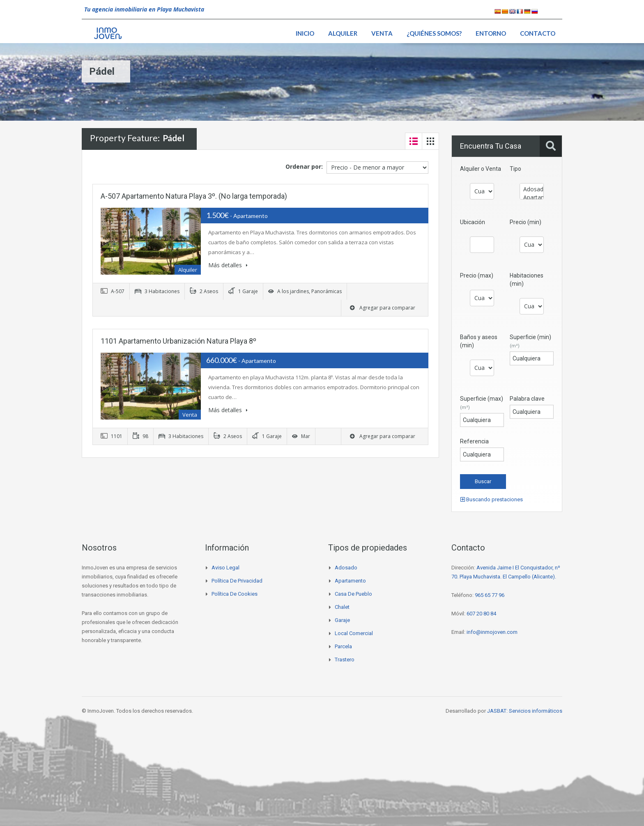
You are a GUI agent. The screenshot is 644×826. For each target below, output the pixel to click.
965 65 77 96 (490, 595)
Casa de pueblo (353, 594)
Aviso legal (225, 568)
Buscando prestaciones (492, 499)
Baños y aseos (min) (479, 341)
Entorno (491, 33)
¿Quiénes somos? (434, 33)
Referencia (474, 441)
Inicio (305, 33)
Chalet (342, 607)
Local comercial (354, 633)
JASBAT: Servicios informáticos (525, 711)
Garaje (342, 620)
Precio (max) (477, 275)
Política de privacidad (237, 581)
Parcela (343, 646)
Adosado (532, 189)
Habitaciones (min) (527, 280)
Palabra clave (527, 399)
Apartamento (532, 197)
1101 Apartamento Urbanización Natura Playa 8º (178, 341)
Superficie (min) (530, 341)
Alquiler (343, 33)
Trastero (345, 660)
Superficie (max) (482, 403)
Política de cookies (235, 594)
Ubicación (473, 222)
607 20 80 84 (481, 614)
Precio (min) (526, 222)
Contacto (538, 33)
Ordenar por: (304, 166)
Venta (382, 33)
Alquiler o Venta (481, 169)
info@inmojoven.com (492, 632)
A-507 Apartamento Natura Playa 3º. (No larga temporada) (194, 196)
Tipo (515, 169)
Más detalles (228, 265)
